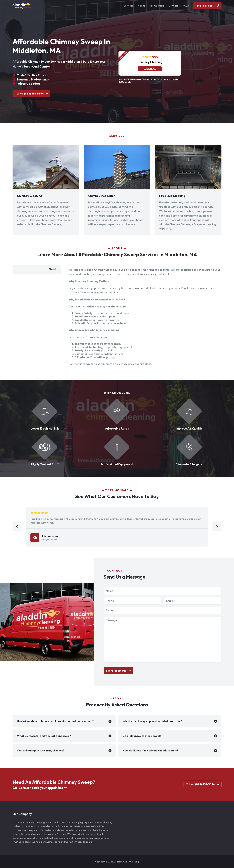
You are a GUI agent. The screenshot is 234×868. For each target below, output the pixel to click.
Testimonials (157, 6)
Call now (150, 69)
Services (128, 6)
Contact (173, 6)
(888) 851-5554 (205, 6)
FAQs (186, 6)
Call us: (29, 94)
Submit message (116, 671)
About (141, 6)
